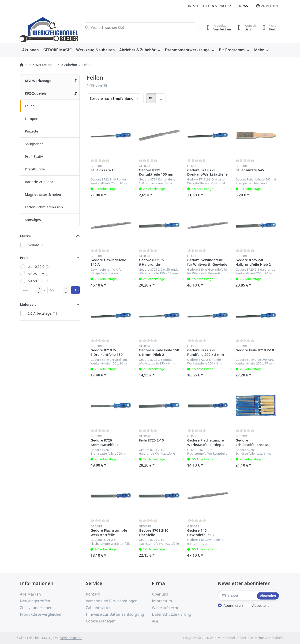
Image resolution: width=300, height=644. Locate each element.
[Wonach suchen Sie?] (140, 27)
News (244, 6)
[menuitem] (30, 50)
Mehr (259, 50)
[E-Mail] (237, 596)
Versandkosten (71, 638)
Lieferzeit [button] (28, 304)
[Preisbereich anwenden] (75, 290)
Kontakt (191, 6)
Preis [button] (24, 258)
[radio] (151, 98)
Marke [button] (25, 236)
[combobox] (114, 98)
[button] (39, 292)
